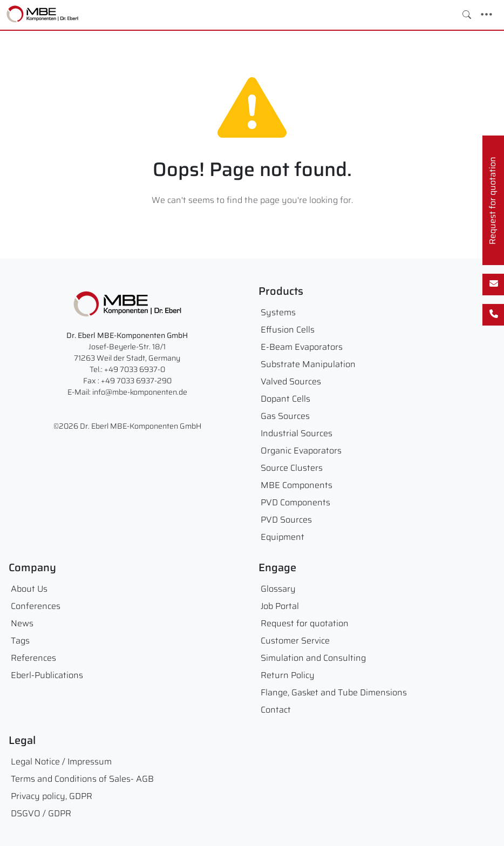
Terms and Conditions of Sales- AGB (82, 779)
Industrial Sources (297, 433)
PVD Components (295, 502)
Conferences (36, 606)
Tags (20, 641)
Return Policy (288, 675)
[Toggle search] (467, 15)
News (22, 623)
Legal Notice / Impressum (61, 762)
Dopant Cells (285, 399)
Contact (276, 710)
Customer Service (295, 641)
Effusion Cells (288, 330)
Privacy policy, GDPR (52, 796)
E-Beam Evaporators (302, 347)
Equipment (282, 537)
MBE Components (297, 485)
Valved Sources (291, 381)
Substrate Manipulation (308, 364)
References (33, 658)
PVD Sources (286, 520)
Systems (278, 312)
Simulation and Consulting (313, 658)
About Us (29, 589)
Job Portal (280, 606)
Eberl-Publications (47, 675)
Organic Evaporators (301, 451)
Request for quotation (305, 623)
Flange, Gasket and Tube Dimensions (334, 692)
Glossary (278, 589)
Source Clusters (292, 468)
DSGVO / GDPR (41, 813)
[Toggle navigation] (486, 15)
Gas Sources (285, 416)
